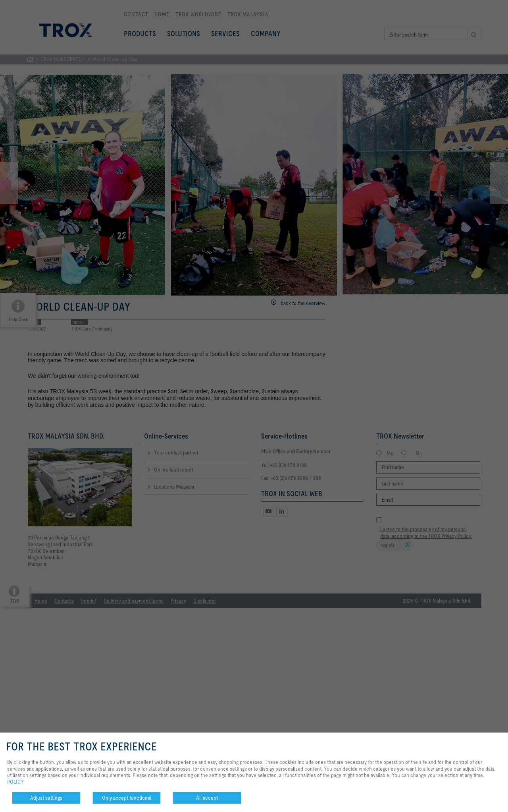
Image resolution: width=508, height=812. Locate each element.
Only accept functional (127, 798)
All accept (207, 798)
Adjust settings (46, 798)
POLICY (15, 782)
